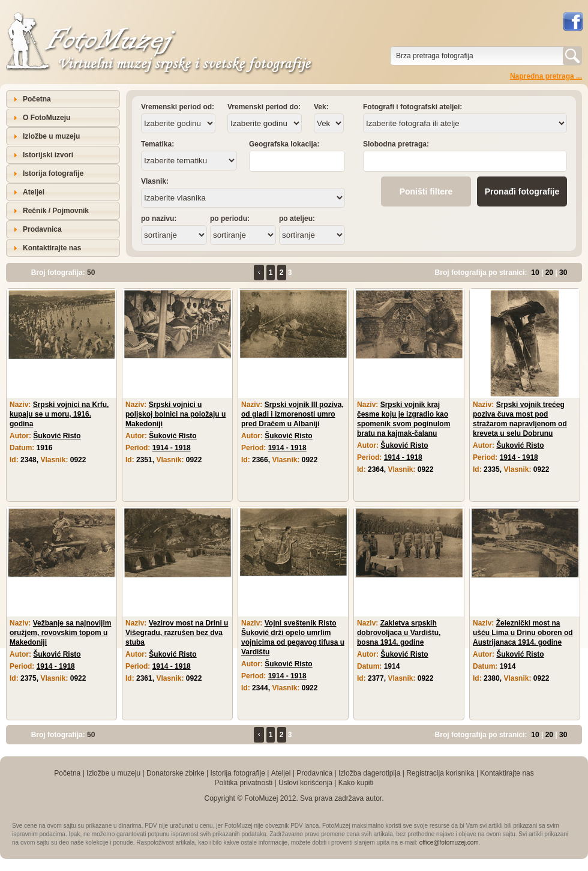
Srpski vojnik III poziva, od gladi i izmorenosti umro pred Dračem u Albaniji (292, 414)
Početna (37, 99)
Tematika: (157, 144)
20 (549, 273)
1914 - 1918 (172, 448)
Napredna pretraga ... (546, 76)
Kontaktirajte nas (52, 248)
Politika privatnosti (243, 783)
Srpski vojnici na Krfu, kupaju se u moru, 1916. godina (59, 414)
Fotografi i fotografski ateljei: (412, 107)
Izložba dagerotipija (369, 773)
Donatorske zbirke (175, 773)
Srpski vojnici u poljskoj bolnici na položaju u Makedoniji (175, 414)
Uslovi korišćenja (305, 783)
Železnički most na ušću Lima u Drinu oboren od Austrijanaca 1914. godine (523, 633)
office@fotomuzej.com (449, 842)
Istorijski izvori (48, 155)
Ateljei (34, 192)
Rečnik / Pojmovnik (56, 211)
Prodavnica (42, 229)
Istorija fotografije (53, 173)
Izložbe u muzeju (51, 136)
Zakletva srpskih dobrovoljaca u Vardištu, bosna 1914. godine (399, 633)
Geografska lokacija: (284, 144)
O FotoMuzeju (46, 118)
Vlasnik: (155, 181)
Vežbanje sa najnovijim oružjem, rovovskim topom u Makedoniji (60, 633)
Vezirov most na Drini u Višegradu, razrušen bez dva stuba (177, 633)
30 (563, 273)
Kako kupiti (356, 783)
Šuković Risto (57, 436)
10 (535, 273)
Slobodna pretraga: (396, 144)
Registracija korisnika (440, 773)
